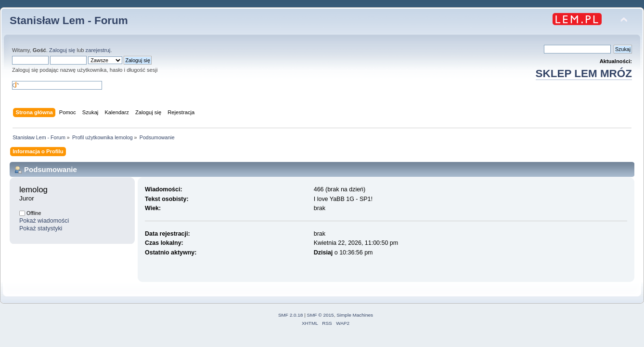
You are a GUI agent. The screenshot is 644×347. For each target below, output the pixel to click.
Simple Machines (355, 315)
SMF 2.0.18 (291, 315)
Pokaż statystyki (41, 228)
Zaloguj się (62, 50)
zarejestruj (98, 50)
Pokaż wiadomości (44, 221)
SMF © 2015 (321, 315)
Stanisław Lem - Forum (69, 20)
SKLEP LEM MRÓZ (584, 73)
